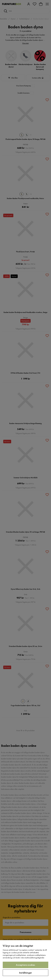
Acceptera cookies (25, 965)
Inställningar (26, 973)
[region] (26, 960)
